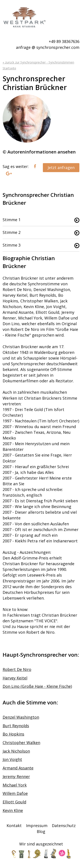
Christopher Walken (21, 743)
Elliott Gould (14, 802)
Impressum (37, 826)
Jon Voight (12, 759)
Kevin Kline (13, 810)
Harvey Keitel (15, 678)
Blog (41, 831)
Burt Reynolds (16, 726)
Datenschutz (64, 826)
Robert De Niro (17, 669)
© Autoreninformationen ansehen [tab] (39, 152)
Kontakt (14, 826)
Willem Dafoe (15, 793)
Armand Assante (18, 768)
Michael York (15, 785)
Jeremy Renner (16, 776)
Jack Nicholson (16, 751)
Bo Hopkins (13, 734)
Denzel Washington (21, 717)
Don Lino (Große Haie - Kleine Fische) (37, 686)
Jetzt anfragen (61, 168)
